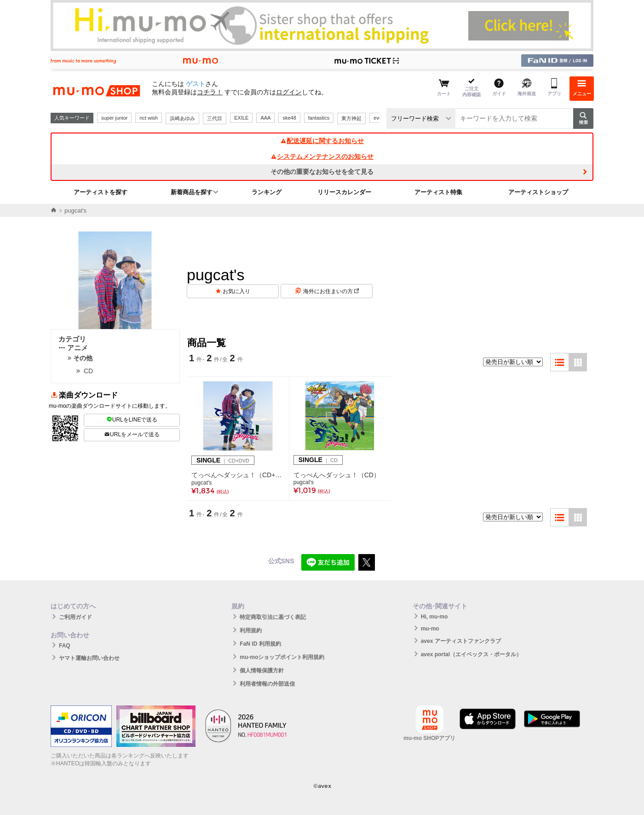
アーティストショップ (538, 192)
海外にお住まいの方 (331, 291)
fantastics (319, 118)
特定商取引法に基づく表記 (273, 617)
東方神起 (351, 118)
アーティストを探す (101, 192)
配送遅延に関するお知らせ (322, 141)
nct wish (149, 118)
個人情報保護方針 (262, 670)
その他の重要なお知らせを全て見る (322, 172)
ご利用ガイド (75, 617)
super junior (114, 118)
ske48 (289, 118)
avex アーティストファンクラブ (461, 641)
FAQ (65, 646)
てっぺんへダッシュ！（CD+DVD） (238, 475)
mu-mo (430, 629)
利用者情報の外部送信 (267, 684)
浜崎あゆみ (182, 118)
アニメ (73, 348)
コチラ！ (210, 92)
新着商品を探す (192, 192)
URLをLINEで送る (132, 420)
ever (378, 118)
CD (88, 371)
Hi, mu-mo (434, 617)
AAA (265, 118)
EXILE (241, 118)
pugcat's (201, 483)
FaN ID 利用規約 (260, 644)
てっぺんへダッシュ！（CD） (337, 475)
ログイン (289, 92)
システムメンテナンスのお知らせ (322, 156)
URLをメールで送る (132, 434)
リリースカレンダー (344, 192)
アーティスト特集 (438, 192)
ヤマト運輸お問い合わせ (89, 658)
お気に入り (236, 291)
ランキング (267, 192)
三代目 (215, 118)
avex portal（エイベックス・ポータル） (471, 654)
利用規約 (251, 630)
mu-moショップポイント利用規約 (282, 657)
